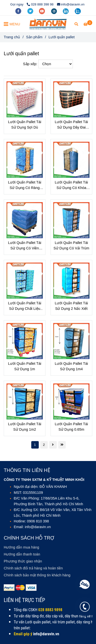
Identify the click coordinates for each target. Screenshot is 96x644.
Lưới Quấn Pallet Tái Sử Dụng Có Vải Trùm (71, 245)
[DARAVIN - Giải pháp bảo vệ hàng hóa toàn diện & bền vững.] (33, 634)
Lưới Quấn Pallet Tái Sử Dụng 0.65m (71, 427)
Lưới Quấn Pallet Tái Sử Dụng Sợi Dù (25, 125)
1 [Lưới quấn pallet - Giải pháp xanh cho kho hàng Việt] (35, 445)
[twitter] (31, 11)
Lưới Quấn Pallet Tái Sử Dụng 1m (25, 366)
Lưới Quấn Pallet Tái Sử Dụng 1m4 (71, 366)
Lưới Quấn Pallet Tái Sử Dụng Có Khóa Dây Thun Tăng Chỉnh (71, 185)
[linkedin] (66, 11)
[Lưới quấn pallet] (48, 24)
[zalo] (78, 11)
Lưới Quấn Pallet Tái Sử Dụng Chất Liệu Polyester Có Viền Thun (25, 306)
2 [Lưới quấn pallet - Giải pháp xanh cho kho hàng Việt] (44, 445)
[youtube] (42, 11)
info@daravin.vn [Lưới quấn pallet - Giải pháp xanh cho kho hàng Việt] (71, 4)
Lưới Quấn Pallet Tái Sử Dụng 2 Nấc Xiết (71, 306)
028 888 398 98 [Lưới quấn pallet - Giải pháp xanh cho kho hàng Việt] (40, 4)
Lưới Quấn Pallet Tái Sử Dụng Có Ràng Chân (25, 185)
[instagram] (54, 11)
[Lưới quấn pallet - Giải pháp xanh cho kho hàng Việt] (88, 24)
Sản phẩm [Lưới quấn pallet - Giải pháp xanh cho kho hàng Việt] (34, 37)
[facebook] (19, 11)
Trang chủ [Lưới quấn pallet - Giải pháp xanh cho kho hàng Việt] (12, 37)
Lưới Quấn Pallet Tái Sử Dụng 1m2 (25, 427)
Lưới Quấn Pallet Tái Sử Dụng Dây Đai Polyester (71, 125)
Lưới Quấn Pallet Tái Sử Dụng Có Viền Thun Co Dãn (25, 246)
